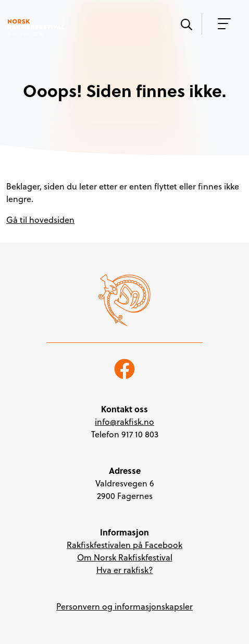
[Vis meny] (221, 24)
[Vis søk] (186, 23)
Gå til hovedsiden (40, 220)
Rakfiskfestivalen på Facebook (124, 545)
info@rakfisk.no (124, 422)
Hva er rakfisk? (125, 570)
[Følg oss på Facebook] (124, 368)
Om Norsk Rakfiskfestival (125, 557)
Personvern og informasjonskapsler (124, 606)
